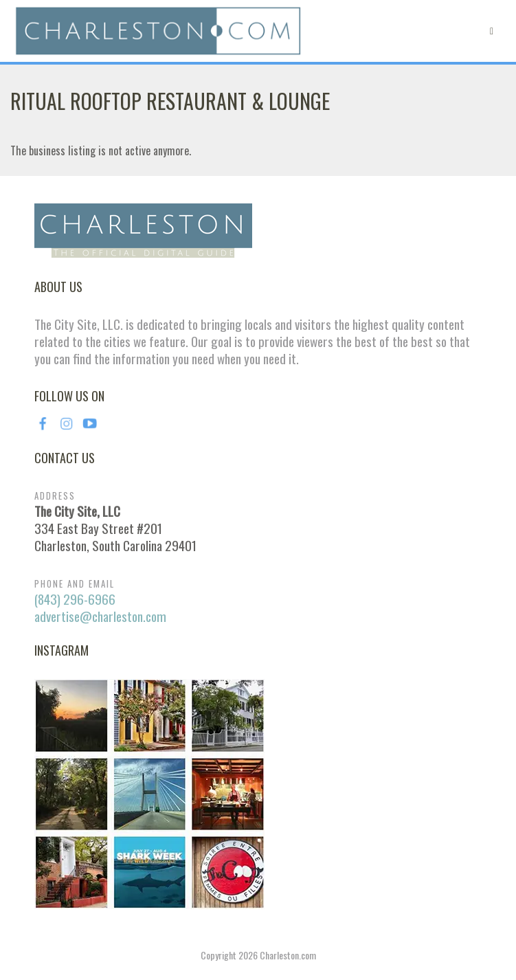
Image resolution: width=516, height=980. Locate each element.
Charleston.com (288, 955)
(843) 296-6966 (75, 599)
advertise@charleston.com (100, 616)
